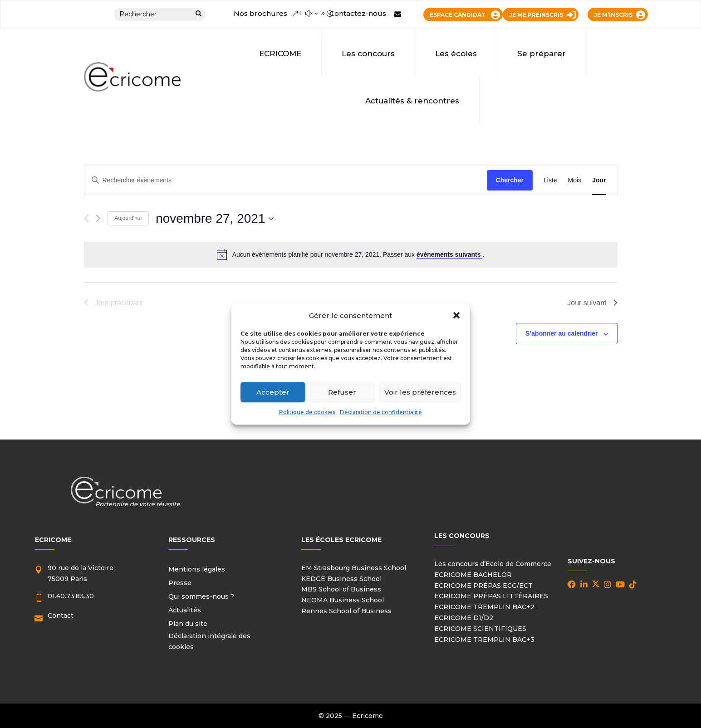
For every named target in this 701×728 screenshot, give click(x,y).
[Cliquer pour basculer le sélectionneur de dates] (215, 219)
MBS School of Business (341, 589)
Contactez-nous (358, 13)
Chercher (510, 180)
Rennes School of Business (346, 611)
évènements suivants (450, 254)
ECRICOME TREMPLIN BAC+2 (484, 607)
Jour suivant (592, 303)
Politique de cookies (307, 413)
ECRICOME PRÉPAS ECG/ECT (483, 586)
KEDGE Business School (341, 579)
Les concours (368, 54)
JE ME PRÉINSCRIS (536, 15)
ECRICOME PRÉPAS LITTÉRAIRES (491, 596)
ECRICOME (280, 54)
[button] (456, 316)
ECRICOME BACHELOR (473, 575)
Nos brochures (260, 13)
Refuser (342, 392)
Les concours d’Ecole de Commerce (493, 564)
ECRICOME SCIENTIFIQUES (480, 629)
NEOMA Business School (343, 600)
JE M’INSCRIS (613, 15)
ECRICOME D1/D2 (464, 618)
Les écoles (456, 54)
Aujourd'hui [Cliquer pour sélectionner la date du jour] (128, 218)
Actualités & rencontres (412, 101)
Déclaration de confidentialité (381, 413)
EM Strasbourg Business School (354, 568)
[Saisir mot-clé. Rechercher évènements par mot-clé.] (286, 180)
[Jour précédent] (86, 218)
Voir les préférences (420, 392)
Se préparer (542, 54)
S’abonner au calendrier (562, 333)
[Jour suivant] (98, 218)
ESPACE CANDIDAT (458, 15)
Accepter (273, 392)
